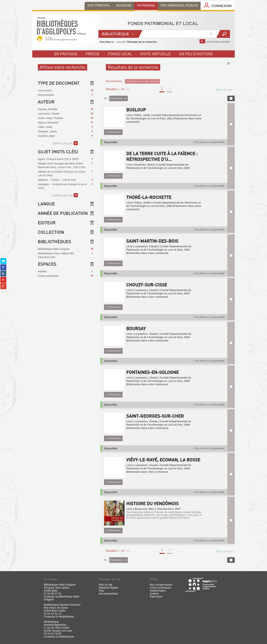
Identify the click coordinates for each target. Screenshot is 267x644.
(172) (65, 143)
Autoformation (158, 591)
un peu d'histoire (196, 54)
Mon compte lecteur (161, 585)
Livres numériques (160, 588)
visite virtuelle (155, 54)
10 (218, 90)
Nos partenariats (108, 594)
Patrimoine (156, 597)
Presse (93, 54)
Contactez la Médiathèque (59, 617)
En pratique (66, 54)
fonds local (120, 54)
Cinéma (154, 594)
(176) (65, 195)
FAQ (101, 591)
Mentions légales (109, 588)
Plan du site (106, 585)
